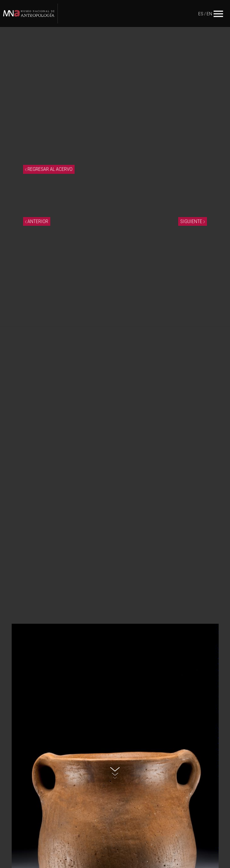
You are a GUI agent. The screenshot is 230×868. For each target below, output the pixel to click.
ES (201, 14)
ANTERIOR (37, 221)
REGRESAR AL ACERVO (49, 169)
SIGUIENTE (193, 221)
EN (209, 14)
